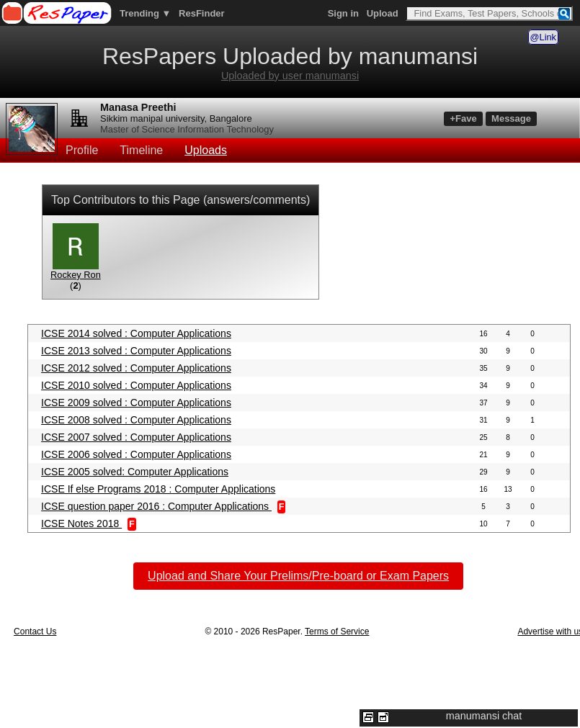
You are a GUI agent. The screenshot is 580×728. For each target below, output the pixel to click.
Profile (82, 150)
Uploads (206, 150)
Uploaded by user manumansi (290, 76)
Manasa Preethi (138, 107)
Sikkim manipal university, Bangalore (176, 118)
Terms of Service (337, 632)
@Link (543, 37)
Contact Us (35, 632)
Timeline (141, 150)
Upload (383, 13)
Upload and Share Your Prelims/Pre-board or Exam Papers (298, 576)
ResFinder (202, 13)
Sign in (343, 13)
